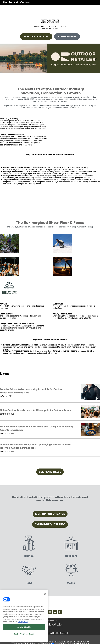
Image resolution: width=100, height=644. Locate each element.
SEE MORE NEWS (50, 472)
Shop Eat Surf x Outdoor (16, 2)
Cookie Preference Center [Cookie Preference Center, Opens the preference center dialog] (24, 634)
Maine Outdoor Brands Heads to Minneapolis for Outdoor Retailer (36, 410)
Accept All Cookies (24, 627)
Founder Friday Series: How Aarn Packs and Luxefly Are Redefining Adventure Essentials (37, 428)
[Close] (45, 594)
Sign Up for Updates (50, 514)
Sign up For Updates (36, 37)
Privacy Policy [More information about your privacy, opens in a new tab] (23, 622)
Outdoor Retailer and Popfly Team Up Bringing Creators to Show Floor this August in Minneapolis (35, 446)
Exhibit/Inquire (67, 37)
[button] (50, 58)
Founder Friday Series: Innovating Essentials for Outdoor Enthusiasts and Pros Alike (31, 391)
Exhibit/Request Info (50, 524)
